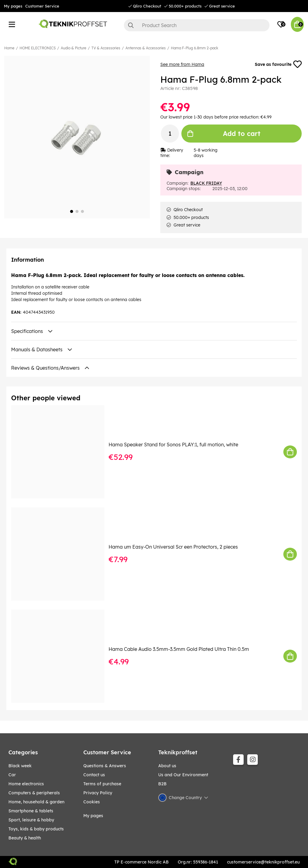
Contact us (94, 775)
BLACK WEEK (20, 766)
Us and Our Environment (183, 775)
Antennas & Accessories (146, 48)
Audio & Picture (74, 48)
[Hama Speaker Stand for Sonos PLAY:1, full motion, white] (62, 452)
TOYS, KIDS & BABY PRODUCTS (36, 829)
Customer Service (42, 6)
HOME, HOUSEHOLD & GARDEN (36, 802)
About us (167, 766)
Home (9, 48)
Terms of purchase (102, 784)
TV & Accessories (106, 48)
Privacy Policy (98, 793)
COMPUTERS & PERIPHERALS (34, 793)
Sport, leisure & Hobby (31, 820)
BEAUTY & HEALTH (25, 838)
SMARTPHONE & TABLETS (31, 811)
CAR (12, 775)
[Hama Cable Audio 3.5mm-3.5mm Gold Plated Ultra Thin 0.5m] (62, 656)
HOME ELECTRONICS (38, 48)
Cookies (92, 802)
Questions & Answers (105, 766)
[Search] (197, 25)
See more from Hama (182, 64)
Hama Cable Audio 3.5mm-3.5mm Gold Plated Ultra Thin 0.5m (179, 649)
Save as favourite (278, 64)
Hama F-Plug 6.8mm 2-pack (194, 48)
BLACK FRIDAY (206, 183)
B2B (162, 784)
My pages (13, 6)
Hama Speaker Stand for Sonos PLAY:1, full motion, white (173, 445)
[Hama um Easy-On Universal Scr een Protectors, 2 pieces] (62, 554)
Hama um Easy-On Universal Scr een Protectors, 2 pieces (173, 547)
